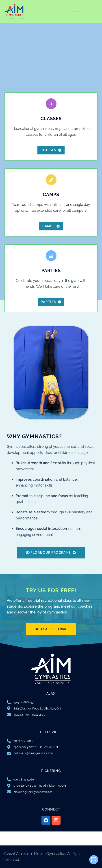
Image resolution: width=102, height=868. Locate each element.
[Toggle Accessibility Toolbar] (94, 860)
